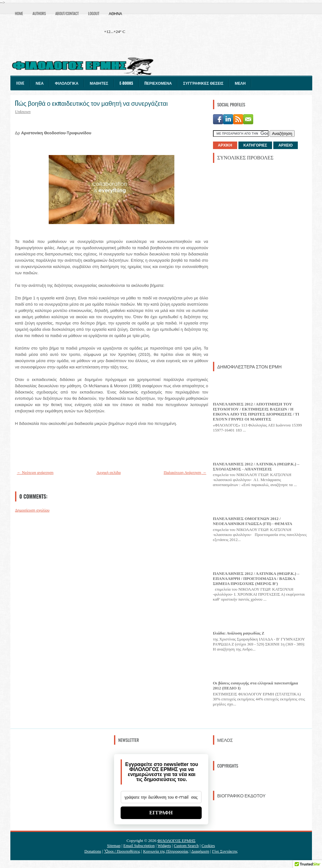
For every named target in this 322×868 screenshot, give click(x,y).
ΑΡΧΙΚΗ (225, 145)
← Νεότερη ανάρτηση (35, 472)
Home (19, 13)
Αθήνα (115, 13)
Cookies (208, 846)
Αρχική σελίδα (109, 472)
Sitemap (114, 846)
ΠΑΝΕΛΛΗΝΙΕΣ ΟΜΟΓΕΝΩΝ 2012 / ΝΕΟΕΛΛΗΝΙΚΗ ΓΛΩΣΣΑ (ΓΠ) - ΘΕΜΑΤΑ (253, 521)
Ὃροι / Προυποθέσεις (122, 851)
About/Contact (67, 13)
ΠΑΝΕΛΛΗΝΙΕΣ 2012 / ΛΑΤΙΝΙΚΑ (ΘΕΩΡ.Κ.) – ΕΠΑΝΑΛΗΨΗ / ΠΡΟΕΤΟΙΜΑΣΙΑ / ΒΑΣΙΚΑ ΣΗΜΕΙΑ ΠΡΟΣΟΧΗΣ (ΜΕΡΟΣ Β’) (256, 579)
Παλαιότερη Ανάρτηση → (185, 472)
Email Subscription (139, 846)
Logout (94, 13)
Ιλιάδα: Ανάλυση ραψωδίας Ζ (239, 633)
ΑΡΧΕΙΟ (285, 145)
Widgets (164, 846)
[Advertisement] (260, 262)
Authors (39, 13)
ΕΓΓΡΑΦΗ (161, 813)
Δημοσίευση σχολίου (32, 510)
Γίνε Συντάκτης (225, 851)
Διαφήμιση (200, 851)
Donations (93, 851)
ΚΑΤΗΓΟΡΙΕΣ (255, 145)
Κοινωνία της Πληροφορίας (166, 851)
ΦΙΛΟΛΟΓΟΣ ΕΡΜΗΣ (176, 841)
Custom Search (186, 846)
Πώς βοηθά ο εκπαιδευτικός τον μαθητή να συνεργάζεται (92, 103)
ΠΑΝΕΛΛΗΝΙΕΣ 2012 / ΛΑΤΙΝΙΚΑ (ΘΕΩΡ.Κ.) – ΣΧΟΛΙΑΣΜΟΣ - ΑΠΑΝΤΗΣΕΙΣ (256, 466)
